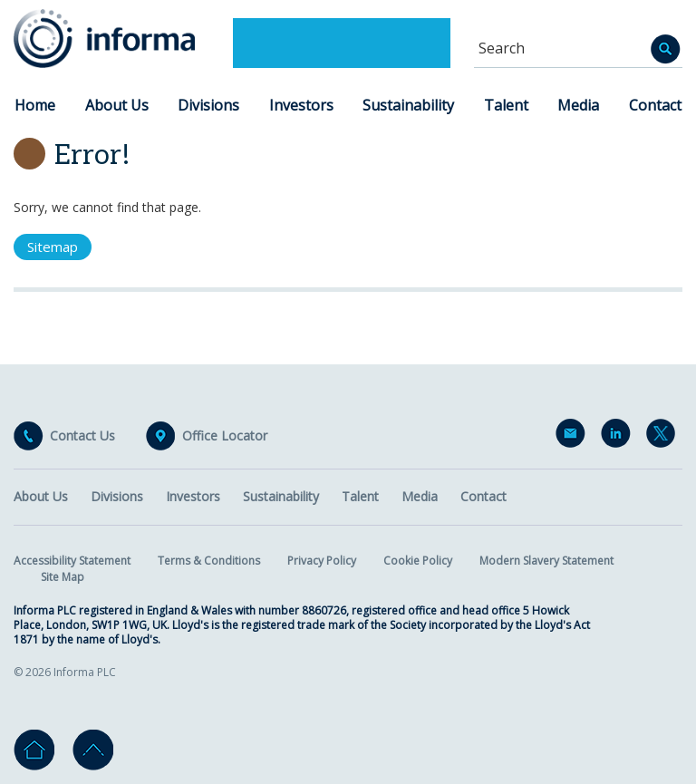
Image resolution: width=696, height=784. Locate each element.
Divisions (208, 105)
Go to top (93, 750)
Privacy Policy (322, 561)
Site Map (63, 577)
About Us (117, 105)
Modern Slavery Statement (546, 561)
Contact (655, 105)
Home (35, 105)
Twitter (664, 437)
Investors (301, 105)
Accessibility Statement (72, 561)
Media (578, 105)
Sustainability (408, 105)
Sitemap (53, 247)
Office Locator (225, 436)
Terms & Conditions (209, 561)
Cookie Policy (418, 561)
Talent (506, 105)
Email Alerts (574, 437)
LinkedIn (619, 437)
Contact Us (82, 436)
